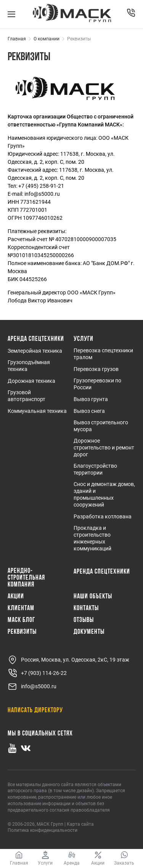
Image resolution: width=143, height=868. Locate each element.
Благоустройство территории (95, 469)
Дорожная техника (31, 381)
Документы (89, 632)
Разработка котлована (103, 516)
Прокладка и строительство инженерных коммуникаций (92, 538)
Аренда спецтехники (36, 339)
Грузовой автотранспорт (27, 396)
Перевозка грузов (96, 369)
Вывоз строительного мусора (101, 426)
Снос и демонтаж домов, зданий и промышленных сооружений (104, 494)
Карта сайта (80, 824)
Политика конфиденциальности (43, 830)
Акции (16, 597)
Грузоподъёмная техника (29, 366)
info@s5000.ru (32, 687)
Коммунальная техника (37, 411)
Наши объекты (93, 597)
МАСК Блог (21, 620)
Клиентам (21, 609)
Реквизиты (22, 632)
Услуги (84, 339)
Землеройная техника (35, 351)
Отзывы (84, 620)
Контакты (86, 609)
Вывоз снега (89, 411)
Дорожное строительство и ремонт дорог (104, 448)
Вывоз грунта (91, 399)
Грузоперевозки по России (97, 384)
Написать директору (35, 711)
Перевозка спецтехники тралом (103, 354)
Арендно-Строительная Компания (26, 578)
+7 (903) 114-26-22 (37, 673)
